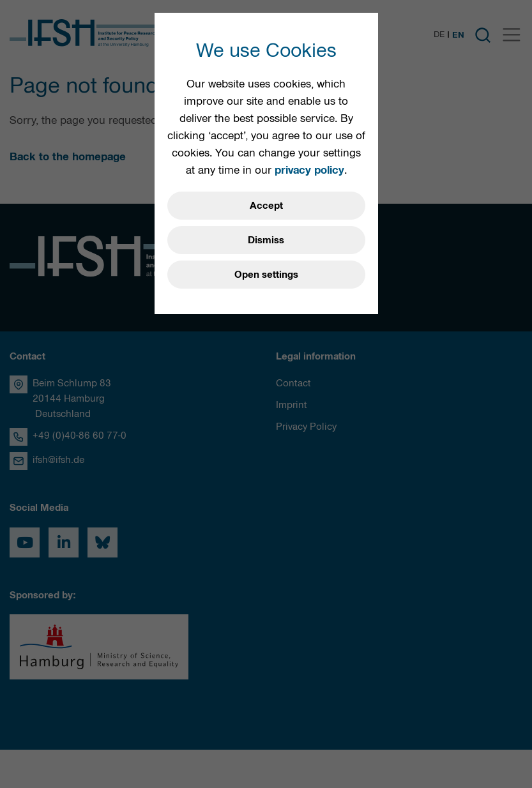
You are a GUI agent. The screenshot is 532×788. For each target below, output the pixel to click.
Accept (266, 206)
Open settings (266, 275)
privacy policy (309, 170)
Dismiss (266, 240)
